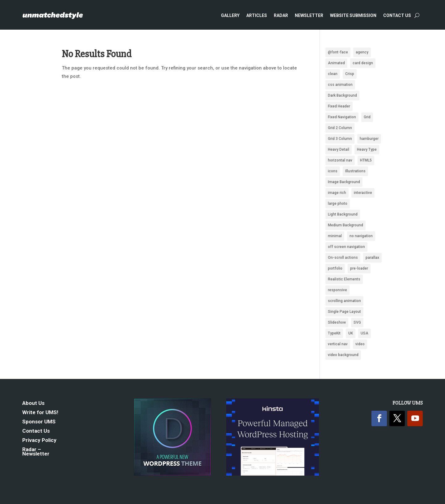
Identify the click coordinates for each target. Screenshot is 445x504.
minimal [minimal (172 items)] (335, 236)
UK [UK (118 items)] (351, 333)
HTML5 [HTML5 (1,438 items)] (366, 160)
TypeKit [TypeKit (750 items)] (334, 333)
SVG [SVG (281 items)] (357, 322)
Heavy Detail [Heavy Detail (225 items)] (339, 149)
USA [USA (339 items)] (364, 333)
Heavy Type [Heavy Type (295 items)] (367, 149)
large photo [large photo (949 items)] (338, 204)
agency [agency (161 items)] (362, 52)
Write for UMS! (40, 413)
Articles (257, 15)
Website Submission (353, 15)
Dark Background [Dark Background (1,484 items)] (342, 95)
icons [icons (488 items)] (333, 171)
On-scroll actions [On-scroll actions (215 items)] (343, 258)
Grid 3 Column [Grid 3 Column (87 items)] (340, 139)
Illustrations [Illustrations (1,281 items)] (355, 171)
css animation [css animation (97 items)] (340, 85)
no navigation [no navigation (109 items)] (361, 236)
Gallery (230, 15)
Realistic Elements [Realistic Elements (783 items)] (344, 279)
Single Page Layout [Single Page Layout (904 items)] (344, 312)
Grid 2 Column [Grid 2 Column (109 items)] (340, 128)
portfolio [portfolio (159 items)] (335, 268)
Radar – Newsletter (36, 452)
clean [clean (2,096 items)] (333, 74)
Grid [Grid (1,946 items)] (367, 117)
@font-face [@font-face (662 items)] (338, 52)
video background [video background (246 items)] (343, 355)
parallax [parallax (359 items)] (372, 258)
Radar (281, 15)
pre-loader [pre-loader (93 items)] (359, 268)
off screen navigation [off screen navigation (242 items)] (346, 247)
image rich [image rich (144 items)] (337, 193)
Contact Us (397, 15)
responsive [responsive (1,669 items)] (337, 290)
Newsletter (309, 15)
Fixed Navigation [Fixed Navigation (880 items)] (342, 117)
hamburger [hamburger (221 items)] (369, 139)
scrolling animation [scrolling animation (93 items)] (344, 301)
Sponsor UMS (39, 422)
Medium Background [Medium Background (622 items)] (345, 225)
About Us (33, 403)
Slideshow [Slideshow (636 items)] (337, 322)
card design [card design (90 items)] (363, 63)
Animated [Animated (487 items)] (336, 63)
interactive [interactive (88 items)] (363, 193)
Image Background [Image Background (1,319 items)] (344, 182)
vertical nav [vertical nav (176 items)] (338, 344)
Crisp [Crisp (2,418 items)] (350, 74)
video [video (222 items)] (360, 344)
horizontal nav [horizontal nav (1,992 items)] (340, 160)
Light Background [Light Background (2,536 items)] (343, 214)
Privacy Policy (39, 441)
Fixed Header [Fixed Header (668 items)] (339, 106)
